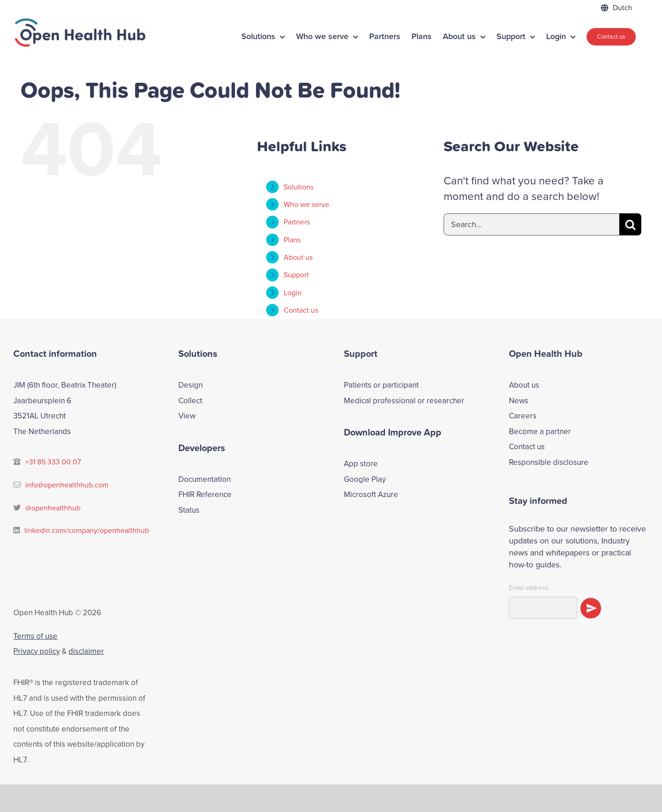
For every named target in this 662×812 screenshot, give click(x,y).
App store (361, 464)
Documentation (205, 479)
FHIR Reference (205, 495)
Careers (523, 416)
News (519, 401)
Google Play (365, 479)
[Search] (630, 224)
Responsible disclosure (549, 462)
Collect (190, 401)
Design (191, 385)
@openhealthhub (53, 508)
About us (298, 257)
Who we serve (306, 204)
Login (293, 293)
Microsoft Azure (371, 495)
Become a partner (540, 432)
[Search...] (531, 224)
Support (296, 275)
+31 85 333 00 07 (53, 462)
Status (189, 510)
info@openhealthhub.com (67, 485)
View (187, 416)
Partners (297, 222)
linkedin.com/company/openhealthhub (87, 530)
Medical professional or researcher (404, 401)
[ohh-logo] (78, 24)
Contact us (527, 447)
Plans (292, 240)
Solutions (299, 187)
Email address (529, 588)
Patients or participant (381, 385)
